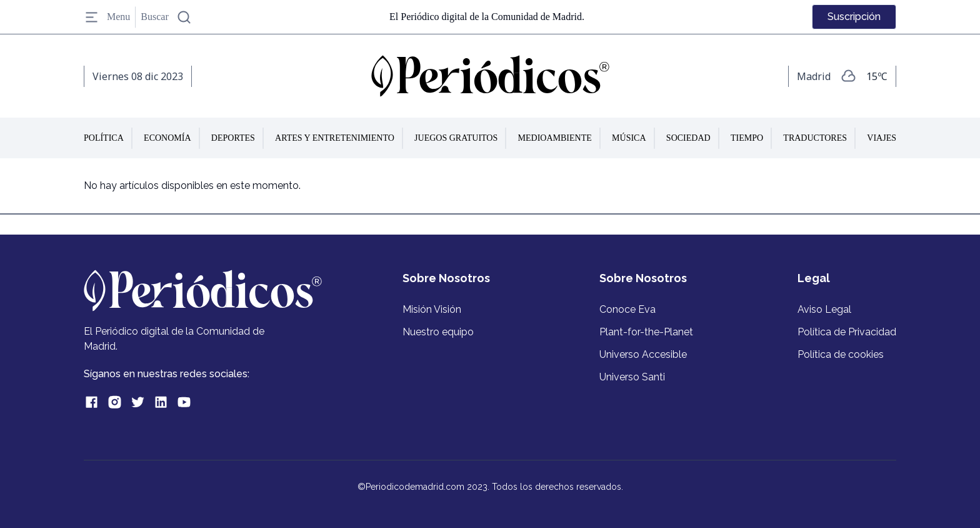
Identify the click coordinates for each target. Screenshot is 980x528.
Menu (107, 17)
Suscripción (854, 17)
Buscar (166, 17)
